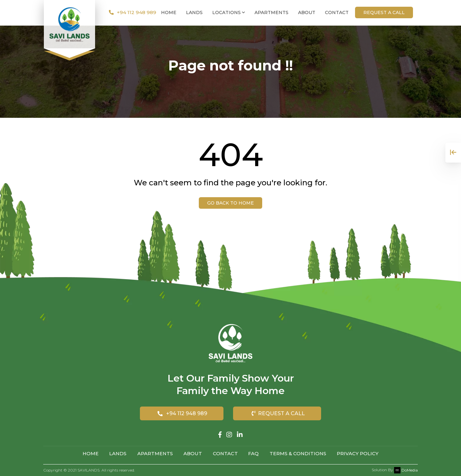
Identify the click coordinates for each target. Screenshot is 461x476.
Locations (229, 13)
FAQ (255, 454)
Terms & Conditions (299, 454)
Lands (194, 13)
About (307, 13)
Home (169, 13)
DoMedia (406, 470)
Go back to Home (230, 203)
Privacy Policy (360, 454)
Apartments (271, 13)
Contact (337, 13)
